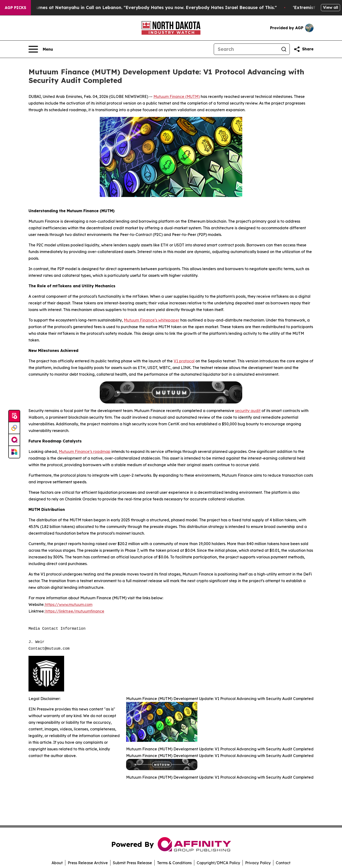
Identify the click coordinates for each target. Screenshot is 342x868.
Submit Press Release (132, 863)
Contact (283, 863)
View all (330, 7)
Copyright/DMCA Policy (218, 863)
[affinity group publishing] (14, 440)
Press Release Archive (88, 863)
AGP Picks (15, 8)
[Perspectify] (14, 428)
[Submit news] (14, 416)
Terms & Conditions (174, 863)
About (57, 863)
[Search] (246, 49)
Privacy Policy (258, 863)
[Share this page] (304, 49)
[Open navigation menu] (41, 49)
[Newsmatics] (14, 452)
